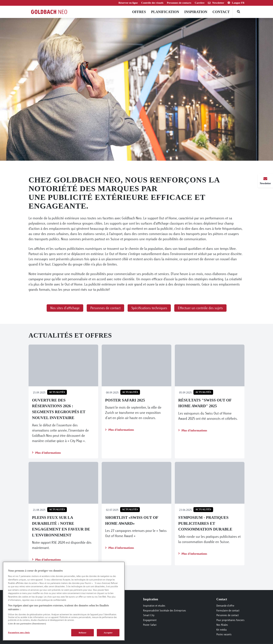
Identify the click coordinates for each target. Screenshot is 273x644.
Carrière (200, 3)
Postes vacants (224, 634)
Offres (139, 12)
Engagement (150, 620)
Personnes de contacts (179, 3)
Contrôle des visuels (152, 3)
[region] (64, 601)
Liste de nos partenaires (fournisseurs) (27, 624)
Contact (221, 12)
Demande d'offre (225, 606)
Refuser (83, 633)
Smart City (149, 615)
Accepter (108, 633)
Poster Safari (150, 625)
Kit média (221, 630)
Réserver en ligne (128, 3)
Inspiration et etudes (154, 606)
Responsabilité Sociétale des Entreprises (165, 610)
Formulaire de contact (228, 610)
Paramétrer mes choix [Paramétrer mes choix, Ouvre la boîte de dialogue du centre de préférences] (19, 632)
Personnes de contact (228, 615)
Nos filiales (222, 625)
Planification (165, 12)
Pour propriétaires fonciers (230, 620)
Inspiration (196, 12)
